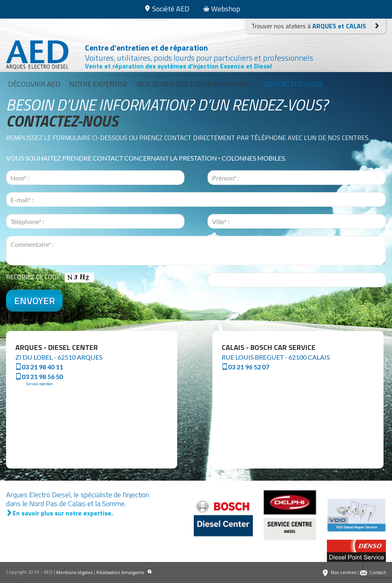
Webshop (222, 9)
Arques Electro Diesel (39, 55)
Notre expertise (99, 84)
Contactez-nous (293, 84)
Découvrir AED (34, 84)
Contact (373, 572)
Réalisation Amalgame (124, 572)
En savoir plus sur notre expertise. (59, 513)
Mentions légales (74, 572)
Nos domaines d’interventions (193, 84)
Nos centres (339, 572)
